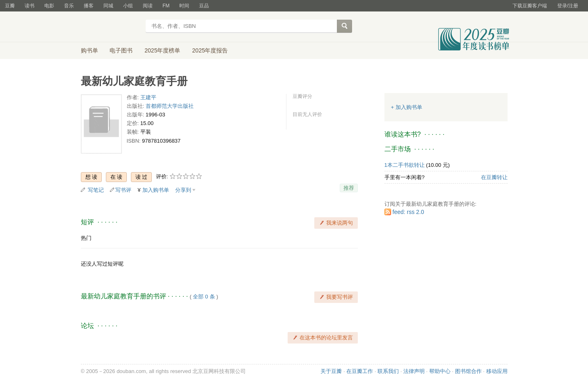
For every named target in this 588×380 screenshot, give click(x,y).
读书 (30, 6)
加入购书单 (156, 190)
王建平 (148, 97)
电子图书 (121, 50)
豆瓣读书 (111, 27)
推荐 (349, 188)
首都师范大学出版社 (170, 106)
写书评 (123, 190)
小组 (128, 6)
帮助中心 (440, 371)
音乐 (69, 6)
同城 (108, 6)
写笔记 (96, 190)
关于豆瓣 (331, 371)
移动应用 (497, 371)
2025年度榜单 (162, 50)
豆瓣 (10, 6)
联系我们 (388, 371)
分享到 (183, 190)
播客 (89, 6)
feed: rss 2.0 (408, 212)
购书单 (89, 50)
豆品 (204, 6)
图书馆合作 (468, 371)
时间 (184, 6)
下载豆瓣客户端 (530, 6)
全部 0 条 (204, 297)
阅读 (148, 6)
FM (166, 6)
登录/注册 (568, 6)
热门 (86, 238)
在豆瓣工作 (360, 371)
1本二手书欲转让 (405, 165)
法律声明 (414, 371)
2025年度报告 (210, 50)
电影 (49, 6)
